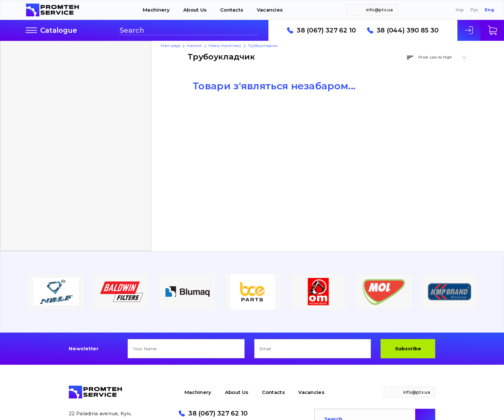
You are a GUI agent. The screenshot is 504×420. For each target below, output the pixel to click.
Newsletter (84, 349)
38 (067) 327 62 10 (326, 31)
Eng (489, 10)
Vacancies (270, 10)
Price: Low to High (435, 57)
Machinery (156, 10)
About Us (195, 10)
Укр (460, 10)
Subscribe (408, 349)
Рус (474, 10)
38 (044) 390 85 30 (408, 31)
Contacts (232, 10)
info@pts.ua (379, 10)
